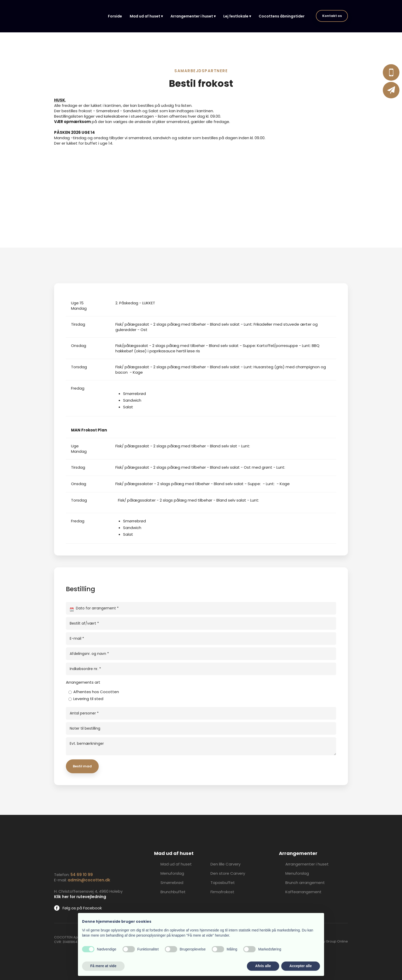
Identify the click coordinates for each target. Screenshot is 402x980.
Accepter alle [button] (301, 966)
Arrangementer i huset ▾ (193, 16)
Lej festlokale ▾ (237, 16)
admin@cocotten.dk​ (89, 880)
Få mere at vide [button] (103, 966)
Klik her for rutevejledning (80, 897)
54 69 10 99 (82, 875)
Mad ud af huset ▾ (146, 16)
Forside (115, 16)
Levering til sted (88, 699)
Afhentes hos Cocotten (96, 692)
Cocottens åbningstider (282, 16)
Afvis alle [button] (263, 966)
